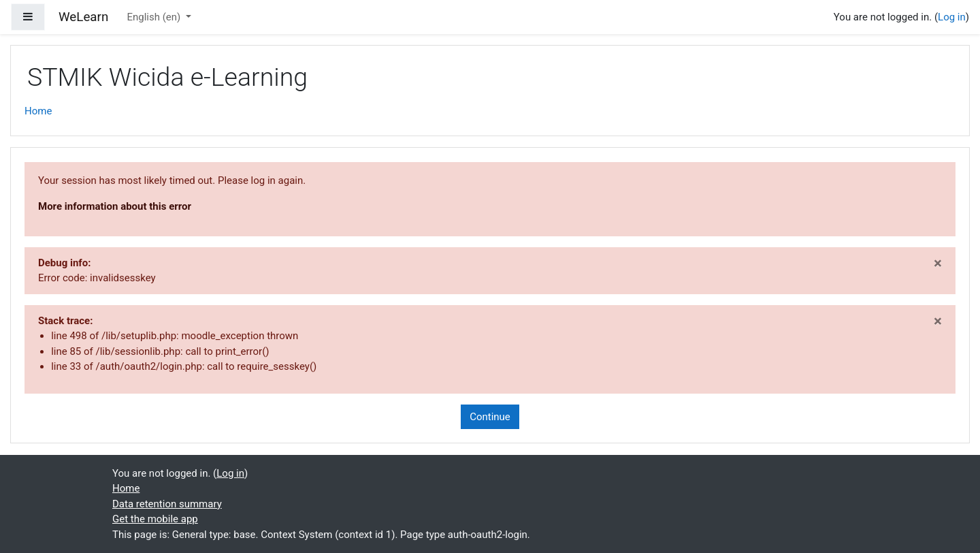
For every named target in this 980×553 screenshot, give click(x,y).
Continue (490, 417)
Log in (952, 17)
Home (38, 111)
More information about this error (115, 206)
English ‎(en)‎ (155, 17)
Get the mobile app (155, 519)
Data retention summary (167, 504)
